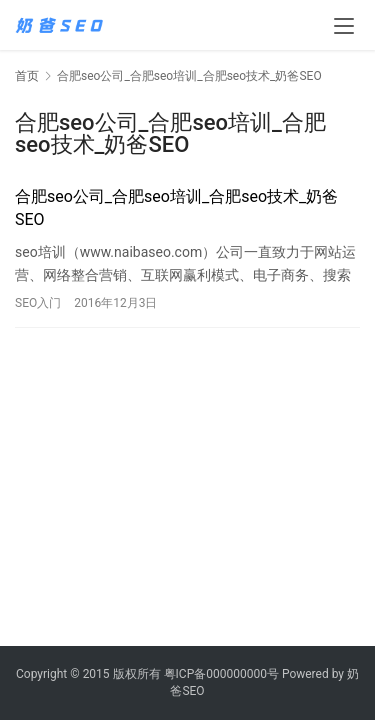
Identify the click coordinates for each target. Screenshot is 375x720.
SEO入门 (38, 303)
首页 (27, 76)
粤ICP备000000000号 (221, 674)
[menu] (344, 26)
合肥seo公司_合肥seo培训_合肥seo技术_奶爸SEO (176, 207)
